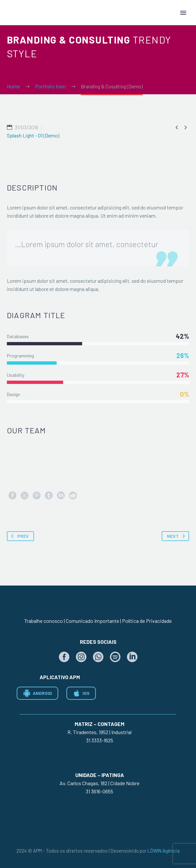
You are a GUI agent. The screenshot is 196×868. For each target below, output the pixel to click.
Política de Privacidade (147, 621)
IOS (81, 693)
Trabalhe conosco (44, 621)
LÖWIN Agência (164, 851)
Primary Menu (183, 13)
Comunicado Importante (92, 621)
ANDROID (37, 693)
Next (177, 536)
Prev (19, 536)
